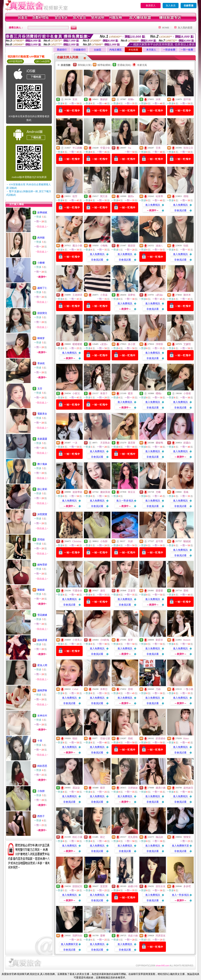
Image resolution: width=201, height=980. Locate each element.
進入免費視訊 (153, 205)
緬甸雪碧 (42, 565)
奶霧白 (187, 443)
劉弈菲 (159, 640)
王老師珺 (77, 295)
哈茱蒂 (159, 196)
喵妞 (75, 738)
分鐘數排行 (80, 50)
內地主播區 (115, 50)
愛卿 (103, 936)
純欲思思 (42, 766)
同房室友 (161, 936)
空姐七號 (105, 738)
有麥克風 (142, 65)
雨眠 (130, 738)
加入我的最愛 (185, 28)
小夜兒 (76, 393)
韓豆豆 (132, 492)
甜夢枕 (132, 295)
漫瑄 (103, 591)
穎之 (103, 837)
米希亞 (104, 689)
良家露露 (42, 439)
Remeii (187, 640)
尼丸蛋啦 (133, 837)
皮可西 (159, 541)
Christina (77, 541)
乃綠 (158, 689)
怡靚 (186, 246)
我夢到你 (77, 936)
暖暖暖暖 (77, 344)
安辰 (75, 99)
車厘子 (104, 393)
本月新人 (151, 50)
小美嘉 (104, 295)
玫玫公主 (188, 148)
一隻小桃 (188, 689)
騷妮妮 (187, 541)
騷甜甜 (132, 246)
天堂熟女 (105, 443)
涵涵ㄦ (159, 246)
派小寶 (132, 344)
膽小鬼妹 (42, 464)
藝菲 (103, 788)
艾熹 (158, 148)
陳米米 (187, 295)
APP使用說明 (15, 61)
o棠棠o (104, 344)
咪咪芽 (41, 338)
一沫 (75, 443)
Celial (75, 689)
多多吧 (187, 886)
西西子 (41, 816)
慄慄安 (187, 837)
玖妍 (130, 541)
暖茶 (130, 393)
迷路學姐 (77, 492)
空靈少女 (105, 148)
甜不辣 (187, 99)
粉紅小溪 (77, 837)
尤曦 (158, 492)
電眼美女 (42, 414)
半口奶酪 (77, 148)
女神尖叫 (42, 716)
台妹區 (98, 50)
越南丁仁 (42, 288)
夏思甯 (132, 443)
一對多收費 (169, 50)
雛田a (131, 196)
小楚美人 (77, 640)
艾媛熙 (187, 344)
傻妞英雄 (105, 492)
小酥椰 (41, 263)
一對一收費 (187, 50)
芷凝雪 (132, 591)
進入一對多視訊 (125, 501)
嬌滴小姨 (161, 788)
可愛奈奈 (77, 591)
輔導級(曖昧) (104, 65)
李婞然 (41, 363)
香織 (186, 492)
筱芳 (75, 196)
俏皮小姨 (133, 936)
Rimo (186, 738)
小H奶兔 (105, 640)
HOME (166, 28)
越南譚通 (42, 640)
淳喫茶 (159, 344)
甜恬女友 (161, 886)
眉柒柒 (76, 788)
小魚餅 (41, 791)
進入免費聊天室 (180, 846)
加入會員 (171, 6)
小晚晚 (104, 246)
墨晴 (186, 591)
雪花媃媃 (42, 615)
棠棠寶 (104, 886)
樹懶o (131, 99)
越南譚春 (42, 690)
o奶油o (159, 295)
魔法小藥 (77, 246)
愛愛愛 (159, 591)
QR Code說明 (43, 61)
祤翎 (186, 196)
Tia (129, 148)
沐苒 (158, 99)
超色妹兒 (188, 788)
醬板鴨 (159, 443)
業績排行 (62, 50)
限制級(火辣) (85, 65)
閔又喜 (104, 196)
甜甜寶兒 (42, 313)
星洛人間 (42, 665)
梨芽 (130, 640)
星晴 (130, 689)
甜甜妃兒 (77, 886)
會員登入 (151, 6)
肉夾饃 (41, 238)
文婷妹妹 (133, 788)
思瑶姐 (41, 539)
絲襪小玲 (133, 886)
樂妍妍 (104, 99)
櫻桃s (159, 393)
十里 (40, 741)
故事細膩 (42, 212)
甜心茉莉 (42, 489)
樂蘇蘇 (41, 590)
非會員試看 (180, 210)
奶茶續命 (161, 738)
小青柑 (187, 393)
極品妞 (159, 837)
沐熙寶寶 (42, 514)
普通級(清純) (124, 65)
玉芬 (40, 389)
